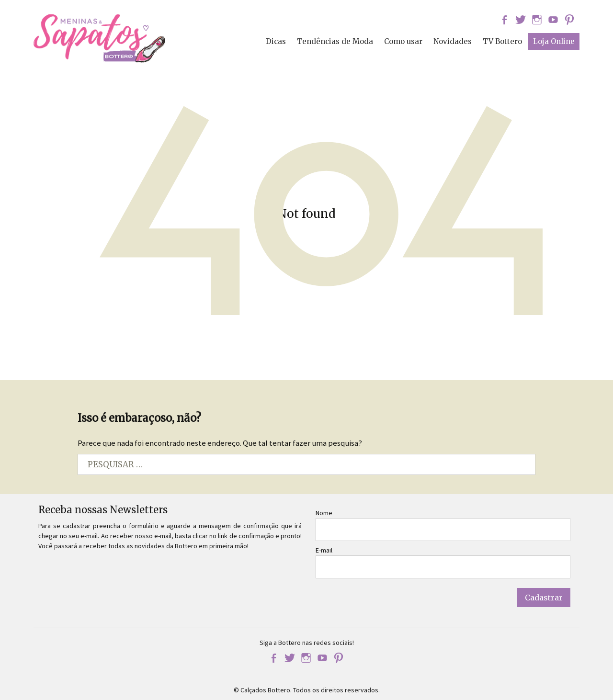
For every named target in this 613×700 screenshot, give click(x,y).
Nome (324, 513)
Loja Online (554, 41)
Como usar (403, 41)
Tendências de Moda (335, 41)
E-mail (324, 550)
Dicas (276, 41)
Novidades (453, 41)
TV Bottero (502, 41)
